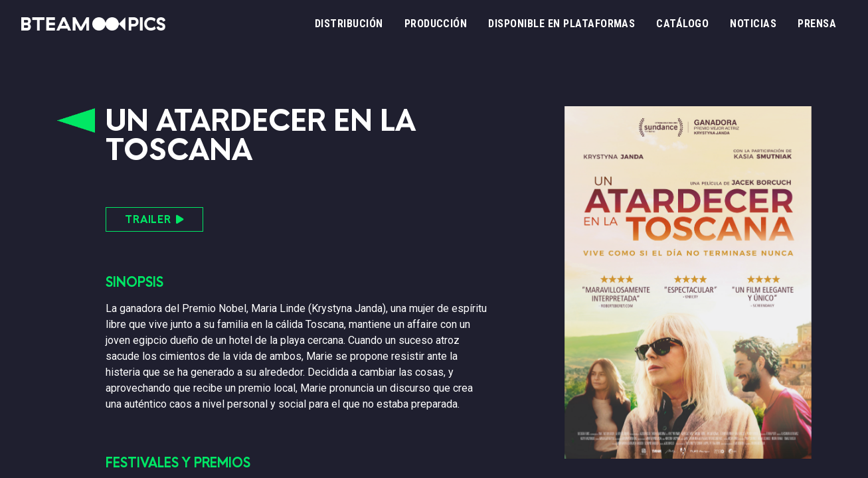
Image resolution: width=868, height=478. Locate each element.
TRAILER (154, 219)
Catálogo (682, 24)
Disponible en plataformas (562, 24)
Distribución (349, 24)
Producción (436, 24)
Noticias (753, 24)
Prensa (817, 24)
